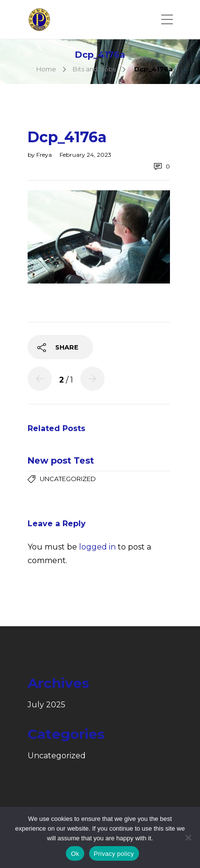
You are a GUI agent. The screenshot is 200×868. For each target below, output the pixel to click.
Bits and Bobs (94, 69)
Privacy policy (114, 854)
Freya (45, 155)
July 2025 (46, 705)
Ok (75, 854)
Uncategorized (68, 479)
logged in (97, 547)
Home (46, 69)
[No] (188, 837)
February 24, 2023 (85, 155)
